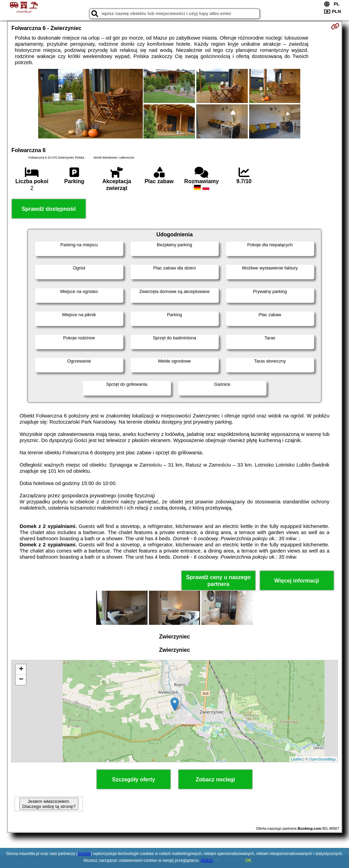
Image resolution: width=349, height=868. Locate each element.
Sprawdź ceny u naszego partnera (218, 580)
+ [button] (21, 670)
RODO (207, 860)
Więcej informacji (297, 581)
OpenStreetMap (322, 759)
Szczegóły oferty (134, 779)
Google (84, 854)
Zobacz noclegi (215, 779)
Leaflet (297, 759)
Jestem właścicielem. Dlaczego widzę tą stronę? (49, 804)
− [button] (21, 680)
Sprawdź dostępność (49, 209)
